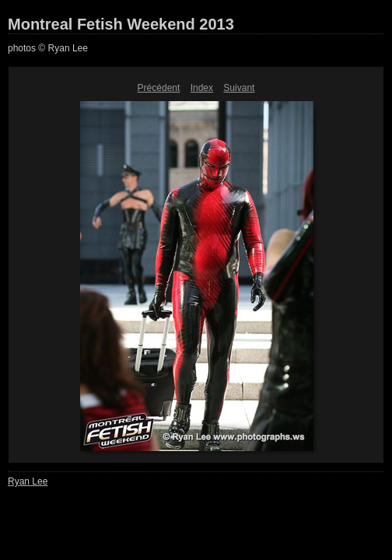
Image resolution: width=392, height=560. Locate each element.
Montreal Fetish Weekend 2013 (121, 24)
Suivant (239, 88)
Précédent (159, 88)
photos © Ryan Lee (48, 48)
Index (202, 88)
